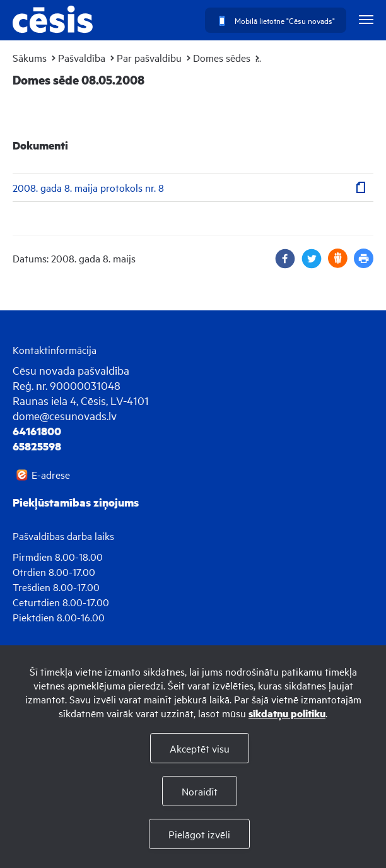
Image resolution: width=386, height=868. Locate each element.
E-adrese (51, 474)
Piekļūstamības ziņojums (76, 502)
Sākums (30, 57)
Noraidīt (200, 791)
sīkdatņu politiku (287, 713)
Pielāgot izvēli (199, 834)
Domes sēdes (222, 57)
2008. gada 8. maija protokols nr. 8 (88, 187)
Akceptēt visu (200, 748)
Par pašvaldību (149, 57)
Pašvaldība (82, 57)
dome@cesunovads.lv (65, 415)
